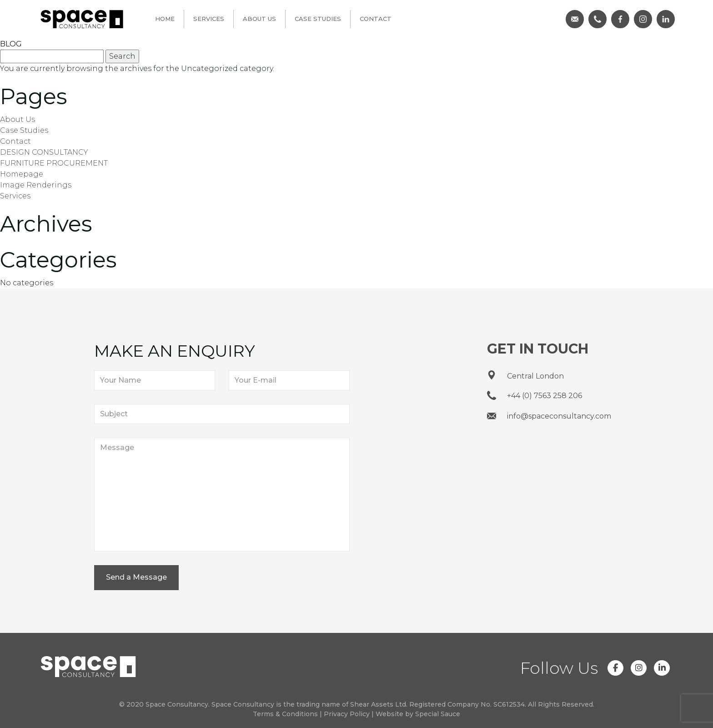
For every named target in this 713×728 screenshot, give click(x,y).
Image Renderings (36, 185)
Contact (376, 19)
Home (165, 19)
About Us (259, 19)
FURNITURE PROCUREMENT (54, 163)
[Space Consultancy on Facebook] (615, 668)
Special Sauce (438, 714)
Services (209, 19)
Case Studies (318, 19)
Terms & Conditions (285, 714)
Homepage (22, 174)
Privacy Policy (347, 714)
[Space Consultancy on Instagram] (639, 668)
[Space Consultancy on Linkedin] (662, 668)
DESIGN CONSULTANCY (44, 152)
